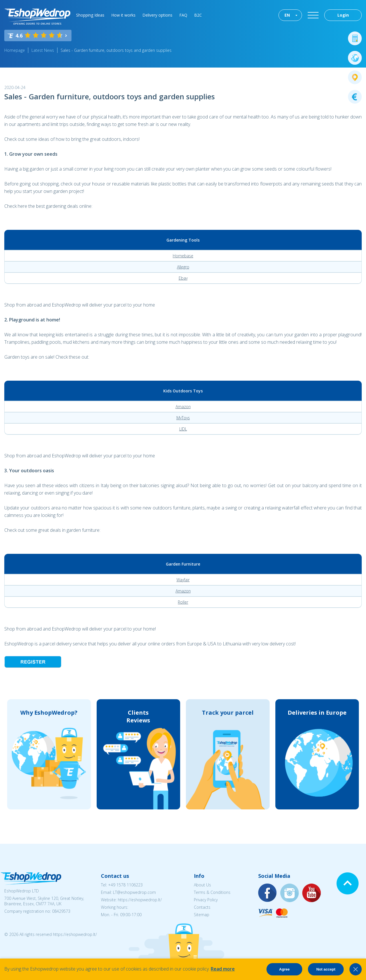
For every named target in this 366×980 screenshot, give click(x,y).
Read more (223, 969)
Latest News (43, 50)
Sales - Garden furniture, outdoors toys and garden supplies (116, 50)
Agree (284, 969)
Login (343, 15)
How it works (123, 15)
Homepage (15, 50)
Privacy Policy (206, 900)
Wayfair (183, 580)
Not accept (326, 969)
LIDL (183, 429)
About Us (202, 885)
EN (287, 15)
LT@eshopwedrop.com (134, 892)
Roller (183, 602)
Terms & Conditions (212, 892)
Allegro (183, 267)
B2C (198, 15)
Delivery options (157, 15)
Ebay (183, 278)
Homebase (183, 256)
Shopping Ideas (90, 15)
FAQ (183, 15)
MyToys (183, 418)
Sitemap (202, 915)
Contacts (202, 907)
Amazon (183, 407)
